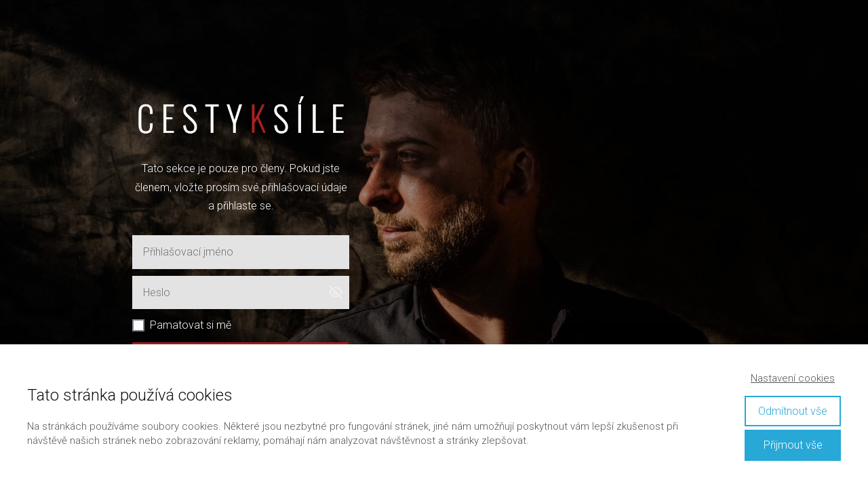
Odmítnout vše (793, 411)
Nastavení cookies (793, 378)
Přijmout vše (793, 445)
